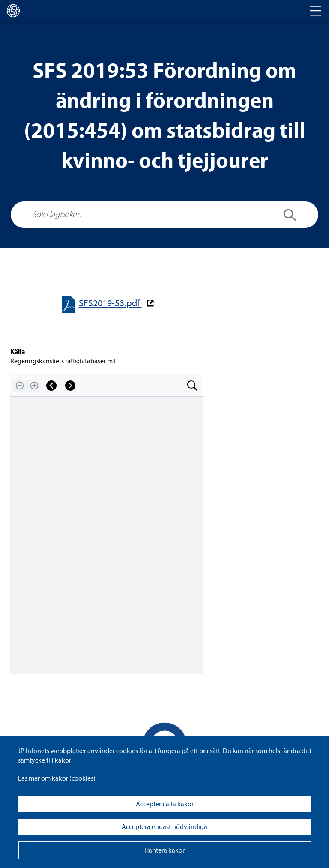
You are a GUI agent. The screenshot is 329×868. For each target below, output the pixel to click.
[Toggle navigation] (316, 11)
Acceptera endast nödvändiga (164, 827)
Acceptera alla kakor (165, 804)
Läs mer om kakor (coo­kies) (57, 778)
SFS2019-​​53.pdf (110, 304)
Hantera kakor (164, 850)
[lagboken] (13, 11)
